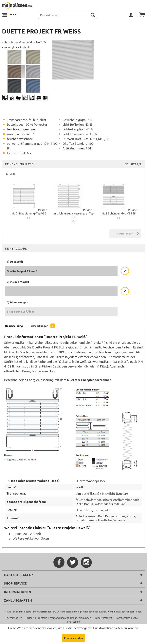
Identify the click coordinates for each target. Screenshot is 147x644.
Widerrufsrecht (103, 618)
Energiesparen (14, 618)
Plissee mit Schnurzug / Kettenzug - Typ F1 (73, 213)
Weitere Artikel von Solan (29, 538)
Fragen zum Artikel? (25, 533)
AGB (136, 618)
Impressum (73, 622)
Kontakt (42, 618)
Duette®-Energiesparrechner (89, 380)
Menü (10, 14)
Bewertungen (43, 326)
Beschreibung (14, 326)
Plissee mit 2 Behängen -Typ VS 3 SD (118, 211)
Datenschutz (123, 618)
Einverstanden (73, 638)
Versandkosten (65, 611)
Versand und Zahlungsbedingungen (71, 618)
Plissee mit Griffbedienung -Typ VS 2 (28, 211)
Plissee (30, 618)
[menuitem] (10, 15)
